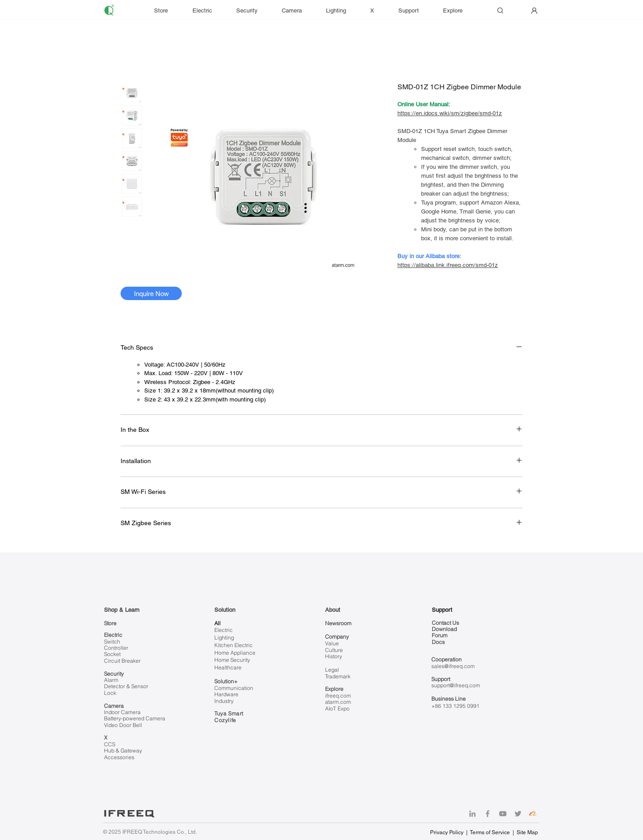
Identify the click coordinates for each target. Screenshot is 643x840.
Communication (234, 688)
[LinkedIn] (472, 814)
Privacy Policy (447, 832)
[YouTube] (503, 814)
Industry (224, 701)
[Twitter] (518, 814)
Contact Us (445, 623)
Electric (113, 635)
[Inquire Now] (151, 293)
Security (114, 674)
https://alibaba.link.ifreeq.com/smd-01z (448, 265)
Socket (112, 654)
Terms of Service (490, 832)
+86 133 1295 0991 (455, 706)
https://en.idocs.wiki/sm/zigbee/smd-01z (450, 113)
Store (110, 623)
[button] (414, 11)
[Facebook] (488, 814)
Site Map (527, 832)
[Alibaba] (533, 814)
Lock (110, 693)
